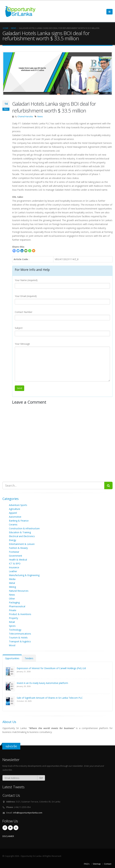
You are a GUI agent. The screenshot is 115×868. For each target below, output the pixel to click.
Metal (12, 583)
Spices (12, 626)
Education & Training (20, 532)
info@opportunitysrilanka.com (28, 813)
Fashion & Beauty (18, 548)
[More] (34, 251)
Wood (12, 645)
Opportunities (12, 658)
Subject (19, 328)
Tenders (29, 658)
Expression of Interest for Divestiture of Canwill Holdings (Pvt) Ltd (51, 668)
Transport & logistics (20, 641)
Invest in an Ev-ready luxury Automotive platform (42, 683)
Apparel (13, 513)
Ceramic (13, 525)
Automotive (15, 517)
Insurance (14, 567)
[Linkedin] (22, 251)
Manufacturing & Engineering (24, 575)
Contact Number (24, 312)
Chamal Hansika (25, 116)
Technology (15, 630)
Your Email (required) (26, 296)
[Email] (26, 251)
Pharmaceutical (17, 606)
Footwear (14, 552)
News (40, 116)
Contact (108, 864)
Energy (13, 540)
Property (13, 618)
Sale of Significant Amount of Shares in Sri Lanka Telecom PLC (50, 698)
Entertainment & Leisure (22, 544)
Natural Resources (19, 591)
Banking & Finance (19, 521)
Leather (13, 571)
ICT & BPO (15, 563)
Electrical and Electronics (22, 536)
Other (12, 599)
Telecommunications (20, 634)
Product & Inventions (20, 614)
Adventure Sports (18, 505)
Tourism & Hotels (18, 638)
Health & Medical (18, 560)
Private (13, 610)
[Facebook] (14, 251)
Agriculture (15, 509)
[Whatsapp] (30, 251)
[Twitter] (18, 251)
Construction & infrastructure (24, 528)
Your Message (22, 344)
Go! (41, 778)
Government (16, 556)
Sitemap (97, 864)
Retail (12, 622)
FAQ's (87, 864)
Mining (12, 587)
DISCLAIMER (8, 836)
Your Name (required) (26, 280)
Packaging (14, 602)
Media (12, 579)
